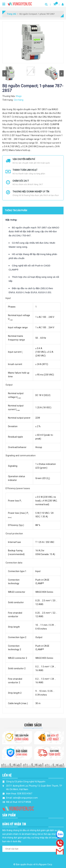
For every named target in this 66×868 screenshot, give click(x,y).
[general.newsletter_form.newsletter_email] (33, 849)
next (62, 73)
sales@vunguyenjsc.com (25, 798)
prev (4, 73)
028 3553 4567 (25, 794)
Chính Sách (33, 725)
